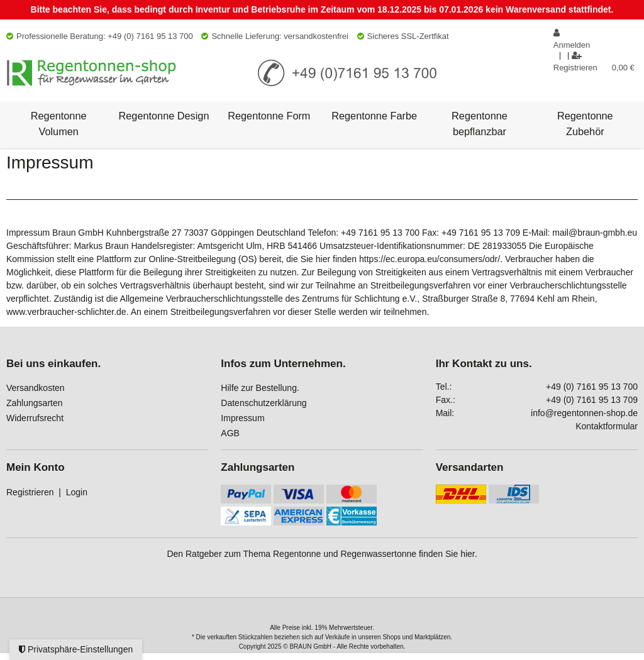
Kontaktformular (607, 426)
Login (77, 492)
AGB (230, 433)
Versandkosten (36, 388)
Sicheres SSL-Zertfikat (403, 36)
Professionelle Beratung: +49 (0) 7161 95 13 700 (100, 36)
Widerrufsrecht (35, 418)
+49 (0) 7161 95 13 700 (592, 387)
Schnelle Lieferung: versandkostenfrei (275, 36)
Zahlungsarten (35, 403)
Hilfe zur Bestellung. (260, 388)
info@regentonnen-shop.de (584, 413)
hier (468, 554)
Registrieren (30, 492)
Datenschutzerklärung (264, 403)
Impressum (242, 418)
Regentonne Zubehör (585, 123)
